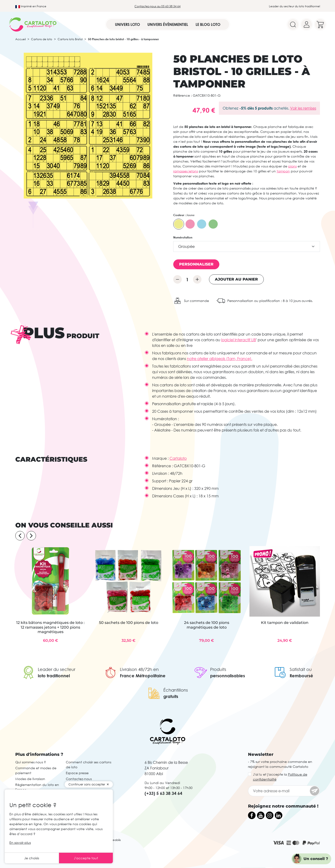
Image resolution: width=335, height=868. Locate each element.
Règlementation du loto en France (37, 787)
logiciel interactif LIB (239, 340)
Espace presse (77, 773)
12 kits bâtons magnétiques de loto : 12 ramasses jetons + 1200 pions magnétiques (50, 627)
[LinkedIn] (279, 815)
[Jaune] (179, 224)
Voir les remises (303, 108)
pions (292, 166)
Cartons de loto (42, 39)
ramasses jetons (186, 171)
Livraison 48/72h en (139, 669)
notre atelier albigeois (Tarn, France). (220, 359)
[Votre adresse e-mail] (284, 791)
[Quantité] (187, 279)
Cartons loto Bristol (70, 39)
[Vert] (213, 224)
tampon (283, 171)
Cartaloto (178, 458)
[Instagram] (270, 815)
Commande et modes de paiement (36, 770)
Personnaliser (196, 264)
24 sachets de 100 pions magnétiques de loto (207, 625)
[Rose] (190, 224)
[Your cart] (320, 24)
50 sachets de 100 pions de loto (129, 623)
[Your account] (307, 24)
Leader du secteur (57, 669)
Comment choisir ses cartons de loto (89, 765)
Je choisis (32, 858)
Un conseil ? (316, 859)
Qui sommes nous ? (31, 762)
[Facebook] (252, 815)
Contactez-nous (79, 779)
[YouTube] (261, 815)
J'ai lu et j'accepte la (280, 777)
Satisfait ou (301, 669)
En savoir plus (20, 842)
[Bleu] (202, 224)
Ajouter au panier (236, 279)
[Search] (293, 24)
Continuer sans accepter (87, 784)
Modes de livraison (30, 779)
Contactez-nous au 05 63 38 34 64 (158, 6)
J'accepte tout (86, 858)
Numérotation (183, 237)
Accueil (20, 39)
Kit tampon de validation (285, 623)
